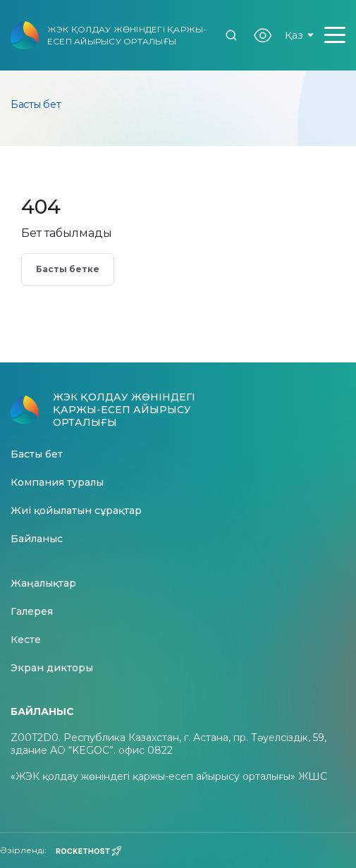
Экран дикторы (52, 668)
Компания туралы (57, 483)
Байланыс (37, 539)
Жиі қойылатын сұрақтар (76, 511)
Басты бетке (68, 269)
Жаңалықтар (43, 583)
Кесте (26, 640)
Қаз (299, 35)
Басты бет (37, 454)
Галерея (32, 612)
